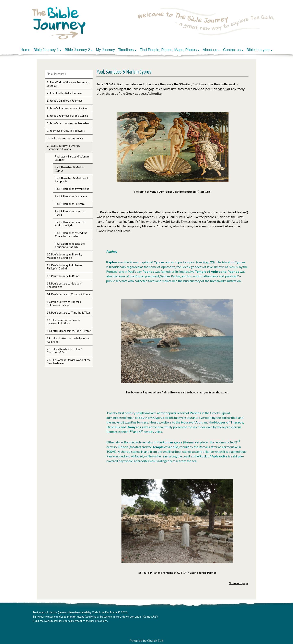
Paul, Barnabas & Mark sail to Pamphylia (72, 180)
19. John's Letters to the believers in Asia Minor (68, 340)
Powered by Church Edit (146, 640)
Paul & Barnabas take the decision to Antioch (70, 245)
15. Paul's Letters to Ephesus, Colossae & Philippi (64, 303)
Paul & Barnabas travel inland (72, 189)
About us (210, 50)
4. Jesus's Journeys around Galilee (67, 108)
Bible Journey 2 (77, 50)
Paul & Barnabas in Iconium (71, 196)
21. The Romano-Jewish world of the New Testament (69, 362)
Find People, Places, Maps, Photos (168, 50)
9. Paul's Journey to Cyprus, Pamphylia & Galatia (63, 147)
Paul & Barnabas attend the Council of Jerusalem (71, 235)
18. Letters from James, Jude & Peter (69, 331)
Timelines (126, 50)
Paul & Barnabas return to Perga (70, 213)
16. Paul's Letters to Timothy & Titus (69, 313)
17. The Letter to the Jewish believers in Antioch (63, 322)
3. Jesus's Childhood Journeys (65, 101)
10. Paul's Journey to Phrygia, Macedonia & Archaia (64, 256)
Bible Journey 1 (46, 50)
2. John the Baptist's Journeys (65, 93)
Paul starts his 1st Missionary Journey (72, 158)
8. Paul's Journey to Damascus (65, 138)
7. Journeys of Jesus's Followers (66, 131)
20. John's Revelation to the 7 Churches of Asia (64, 351)
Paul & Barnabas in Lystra (70, 204)
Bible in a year (258, 50)
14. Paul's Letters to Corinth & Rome (68, 294)
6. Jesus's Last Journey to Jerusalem (68, 123)
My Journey (106, 50)
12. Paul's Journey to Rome (63, 276)
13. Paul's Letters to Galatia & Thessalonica (64, 285)
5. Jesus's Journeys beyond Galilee (67, 116)
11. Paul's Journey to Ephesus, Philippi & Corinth (65, 267)
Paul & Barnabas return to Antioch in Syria (70, 224)
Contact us (232, 50)
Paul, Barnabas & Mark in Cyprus (70, 169)
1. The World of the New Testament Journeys (68, 84)
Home (25, 50)
